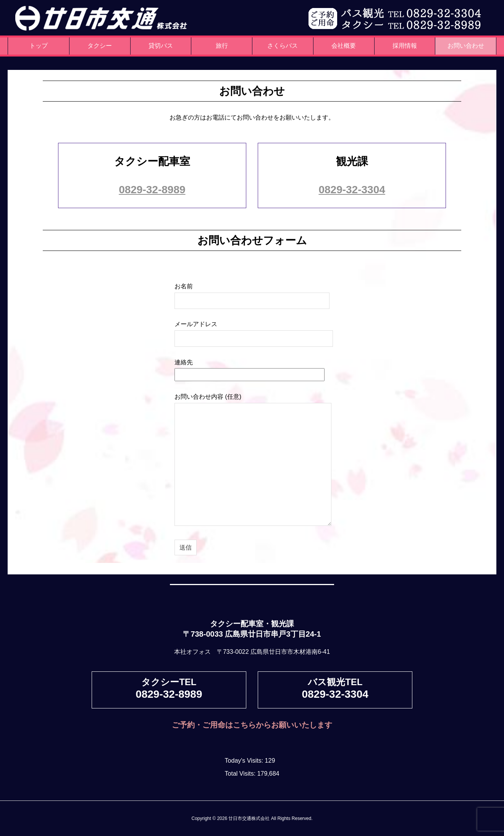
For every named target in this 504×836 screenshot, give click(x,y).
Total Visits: (241, 774)
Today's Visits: (245, 761)
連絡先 (250, 368)
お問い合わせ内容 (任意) (253, 460)
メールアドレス (254, 331)
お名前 (252, 293)
